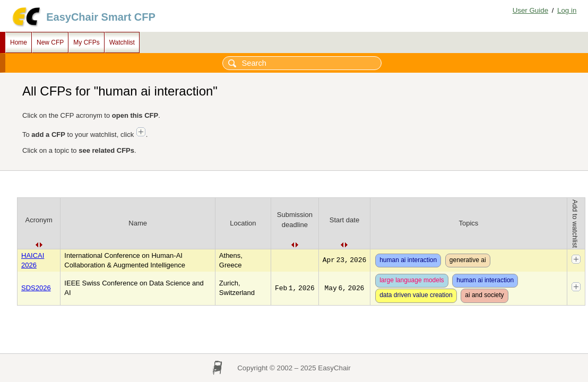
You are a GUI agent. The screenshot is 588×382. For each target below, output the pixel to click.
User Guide (530, 10)
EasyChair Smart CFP (101, 17)
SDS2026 (36, 288)
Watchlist (122, 42)
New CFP (50, 42)
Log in (567, 10)
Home (19, 42)
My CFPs (86, 42)
